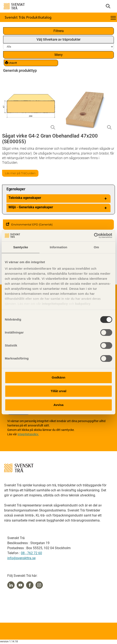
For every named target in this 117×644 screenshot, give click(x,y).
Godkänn (58, 377)
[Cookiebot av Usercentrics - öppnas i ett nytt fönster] (94, 236)
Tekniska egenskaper (58, 198)
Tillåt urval (59, 391)
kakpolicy (83, 304)
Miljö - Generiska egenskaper (58, 208)
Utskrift (11, 63)
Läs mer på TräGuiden (20, 173)
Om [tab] (96, 247)
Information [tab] (58, 247)
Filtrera (59, 31)
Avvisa (58, 405)
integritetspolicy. (28, 434)
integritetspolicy (54, 304)
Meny (59, 55)
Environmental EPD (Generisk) (29, 224)
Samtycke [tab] (21, 247)
